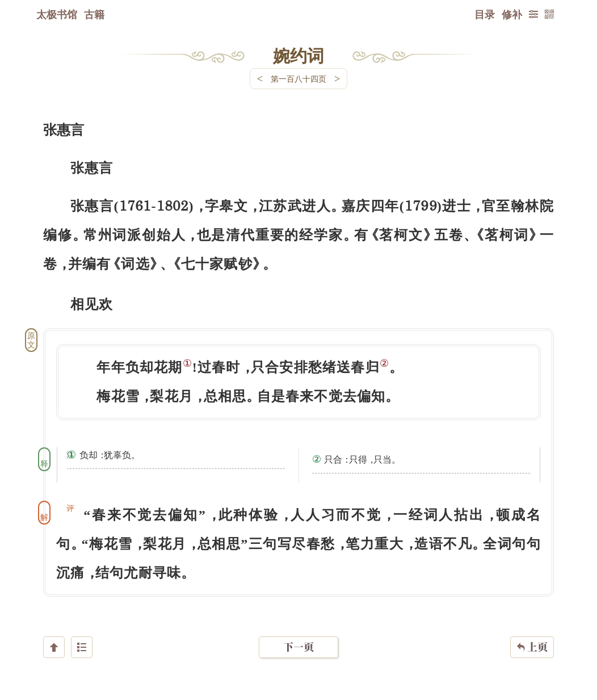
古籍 (94, 14)
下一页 (298, 632)
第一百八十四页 (298, 79)
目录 (485, 14)
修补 (512, 14)
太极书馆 (57, 14)
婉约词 (298, 55)
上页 (532, 632)
